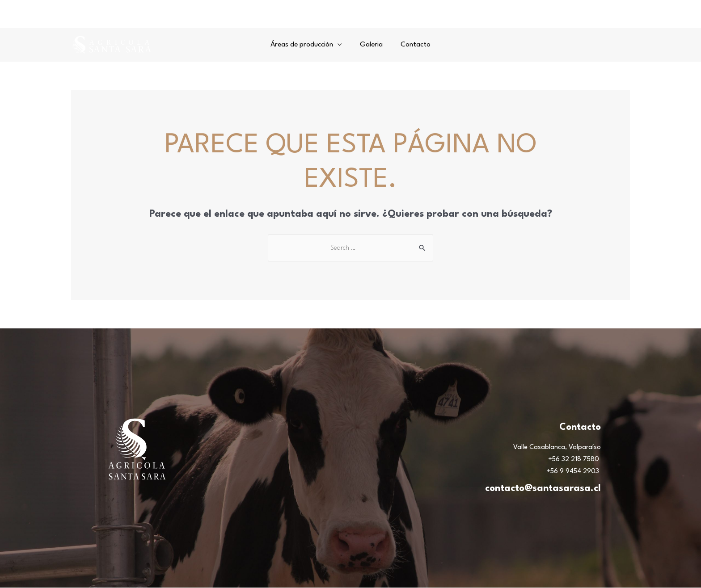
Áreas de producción (304, 45)
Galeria (371, 45)
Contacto (413, 45)
